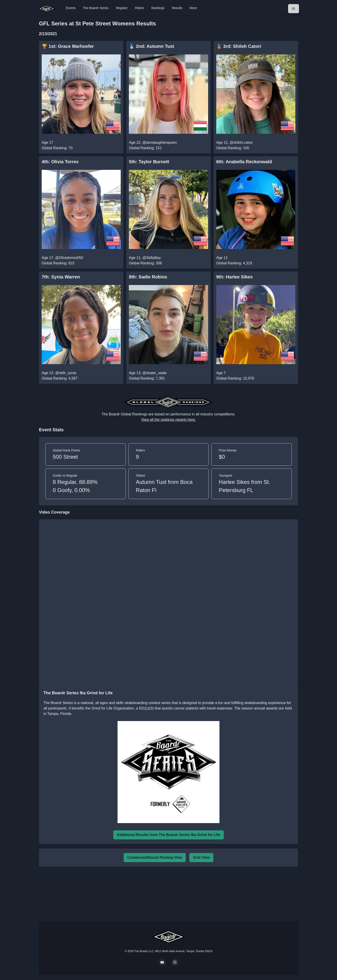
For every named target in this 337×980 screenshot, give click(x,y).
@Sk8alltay (152, 258)
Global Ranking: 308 (145, 263)
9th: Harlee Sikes (235, 277)
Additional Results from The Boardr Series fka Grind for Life (168, 835)
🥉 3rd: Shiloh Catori (239, 46)
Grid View (201, 857)
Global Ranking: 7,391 (147, 378)
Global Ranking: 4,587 (60, 378)
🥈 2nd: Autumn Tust (151, 46)
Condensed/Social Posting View (155, 857)
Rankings (158, 8)
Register (122, 8)
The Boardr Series (96, 8)
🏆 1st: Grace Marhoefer (68, 46)
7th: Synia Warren (61, 277)
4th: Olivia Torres (60, 162)
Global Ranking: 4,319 (234, 263)
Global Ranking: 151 (145, 148)
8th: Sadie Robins (148, 277)
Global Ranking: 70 (57, 148)
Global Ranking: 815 (58, 263)
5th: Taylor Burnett (149, 162)
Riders (140, 8)
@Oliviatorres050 (69, 258)
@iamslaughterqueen (160, 143)
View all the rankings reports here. (168, 420)
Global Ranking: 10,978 (235, 378)
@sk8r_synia (66, 373)
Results (177, 8)
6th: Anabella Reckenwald (244, 162)
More (193, 8)
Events (71, 8)
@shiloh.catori (241, 143)
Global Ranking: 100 (233, 148)
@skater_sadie (155, 373)
